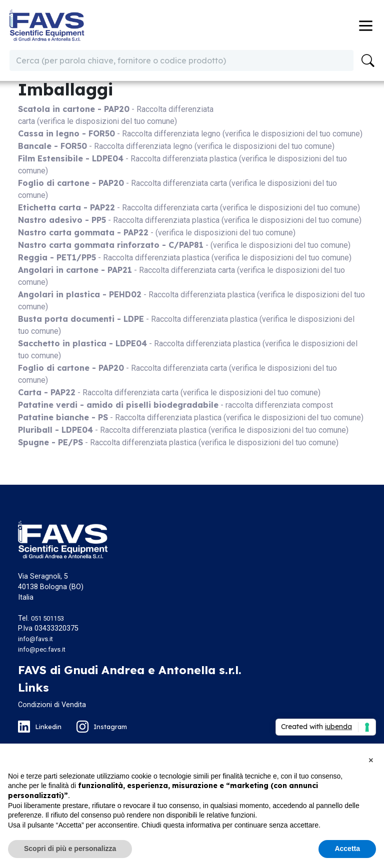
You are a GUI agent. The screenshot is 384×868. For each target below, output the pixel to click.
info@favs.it (35, 639)
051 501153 (47, 618)
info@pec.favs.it (42, 649)
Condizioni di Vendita (52, 705)
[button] (371, 760)
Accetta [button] (347, 849)
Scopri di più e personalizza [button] (70, 849)
